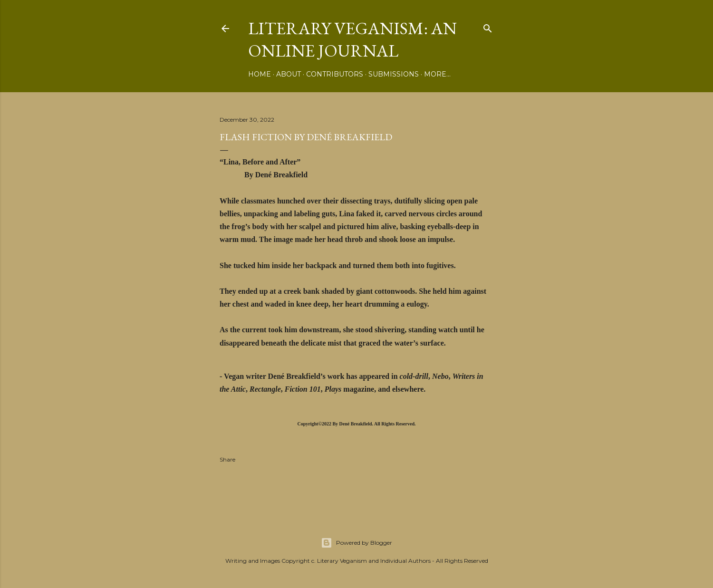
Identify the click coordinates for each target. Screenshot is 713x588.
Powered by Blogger (356, 543)
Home (260, 74)
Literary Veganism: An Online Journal (352, 39)
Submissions (394, 74)
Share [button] (227, 459)
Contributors (335, 74)
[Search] (488, 26)
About (289, 74)
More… (437, 74)
